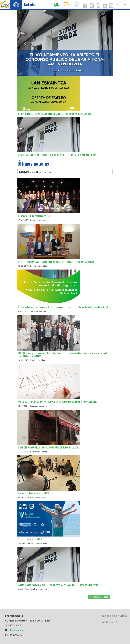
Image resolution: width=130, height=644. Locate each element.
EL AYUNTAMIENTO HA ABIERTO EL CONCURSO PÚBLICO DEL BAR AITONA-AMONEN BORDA (65, 59)
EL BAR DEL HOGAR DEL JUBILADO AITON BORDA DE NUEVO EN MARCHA (48, 447)
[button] (25, 43)
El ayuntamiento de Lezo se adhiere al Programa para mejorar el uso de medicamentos (56, 262)
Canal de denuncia (114, 616)
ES (125, 5)
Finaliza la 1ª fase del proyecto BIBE (33, 493)
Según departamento (37, 172)
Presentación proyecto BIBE (30, 539)
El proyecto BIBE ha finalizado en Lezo (34, 216)
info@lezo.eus (16, 630)
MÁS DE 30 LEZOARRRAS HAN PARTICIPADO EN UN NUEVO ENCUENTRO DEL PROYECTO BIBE (57, 402)
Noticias (30, 4)
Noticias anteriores (99, 597)
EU (118, 5)
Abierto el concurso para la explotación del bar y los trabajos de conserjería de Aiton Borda (58, 585)
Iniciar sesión (110, 622)
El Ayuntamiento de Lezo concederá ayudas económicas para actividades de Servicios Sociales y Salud (63, 307)
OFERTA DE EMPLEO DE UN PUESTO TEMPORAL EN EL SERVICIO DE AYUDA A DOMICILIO (55, 114)
